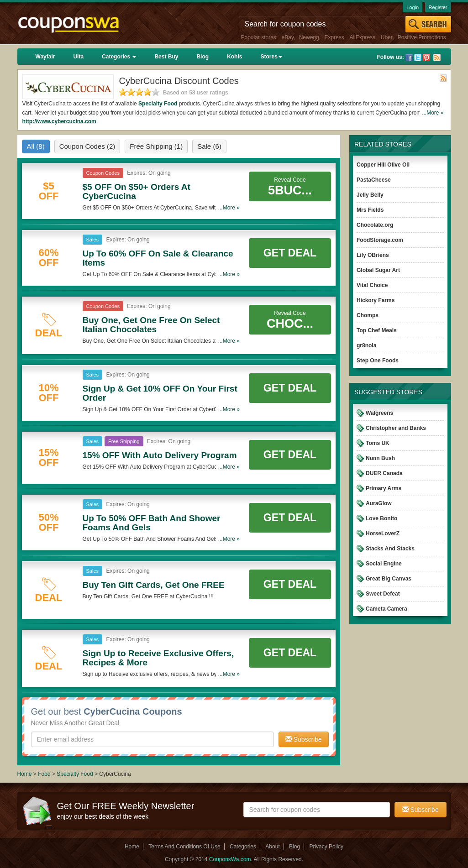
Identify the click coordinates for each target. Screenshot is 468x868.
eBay (288, 37)
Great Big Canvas (389, 579)
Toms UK (378, 443)
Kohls (234, 57)
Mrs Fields (370, 210)
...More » (433, 113)
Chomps (368, 315)
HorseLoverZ (383, 533)
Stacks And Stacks (390, 549)
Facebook (409, 58)
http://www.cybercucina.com (59, 121)
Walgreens (379, 413)
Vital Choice (372, 285)
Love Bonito (381, 518)
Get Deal (290, 253)
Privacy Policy (326, 847)
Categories (119, 57)
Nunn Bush (380, 458)
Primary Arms (384, 488)
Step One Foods (378, 361)
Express (334, 37)
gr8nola (366, 345)
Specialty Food (158, 104)
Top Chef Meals (377, 330)
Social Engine (384, 564)
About (272, 847)
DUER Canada (384, 473)
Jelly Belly (370, 195)
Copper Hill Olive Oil (383, 165)
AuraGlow (379, 503)
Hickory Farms (376, 300)
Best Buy (166, 57)
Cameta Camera (386, 609)
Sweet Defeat (383, 594)
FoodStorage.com (380, 240)
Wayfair (45, 57)
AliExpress (362, 37)
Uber (386, 37)
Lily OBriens (373, 255)
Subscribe (304, 739)
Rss (437, 58)
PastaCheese (374, 180)
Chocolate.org (375, 225)
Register (438, 7)
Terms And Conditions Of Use (184, 847)
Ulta (78, 57)
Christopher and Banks (396, 428)
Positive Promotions (422, 37)
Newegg (309, 37)
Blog (202, 57)
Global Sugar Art (378, 270)
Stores (271, 57)
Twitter (418, 58)
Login (413, 7)
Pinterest (426, 58)
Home (25, 774)
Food (44, 774)
